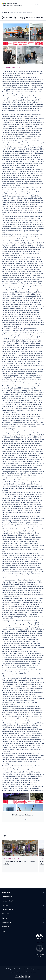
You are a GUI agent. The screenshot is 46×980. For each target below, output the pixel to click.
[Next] (41, 802)
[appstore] (39, 937)
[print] (26, 819)
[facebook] (22, 819)
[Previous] (5, 802)
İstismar (6, 12)
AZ (36, 4)
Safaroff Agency (18, 972)
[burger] (42, 4)
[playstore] (39, 948)
